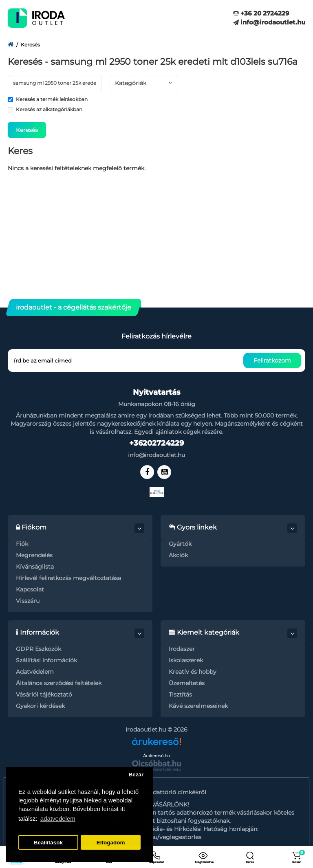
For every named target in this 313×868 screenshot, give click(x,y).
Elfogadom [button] (111, 843)
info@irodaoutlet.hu (269, 22)
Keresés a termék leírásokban (48, 99)
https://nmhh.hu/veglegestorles (156, 837)
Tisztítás (180, 694)
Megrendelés (34, 555)
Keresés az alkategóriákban (45, 109)
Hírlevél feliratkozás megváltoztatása (68, 578)
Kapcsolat (30, 589)
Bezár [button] (136, 775)
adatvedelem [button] (58, 819)
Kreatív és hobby (193, 672)
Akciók (178, 555)
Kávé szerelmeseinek (198, 706)
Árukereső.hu (156, 756)
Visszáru (28, 601)
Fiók (22, 544)
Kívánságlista (35, 567)
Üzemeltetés (187, 683)
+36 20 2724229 (261, 13)
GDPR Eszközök (39, 649)
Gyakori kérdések (40, 706)
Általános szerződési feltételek (59, 683)
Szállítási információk (46, 660)
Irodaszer (182, 649)
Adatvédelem (35, 672)
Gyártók (180, 544)
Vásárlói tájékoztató (44, 694)
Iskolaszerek (186, 660)
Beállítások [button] (48, 843)
